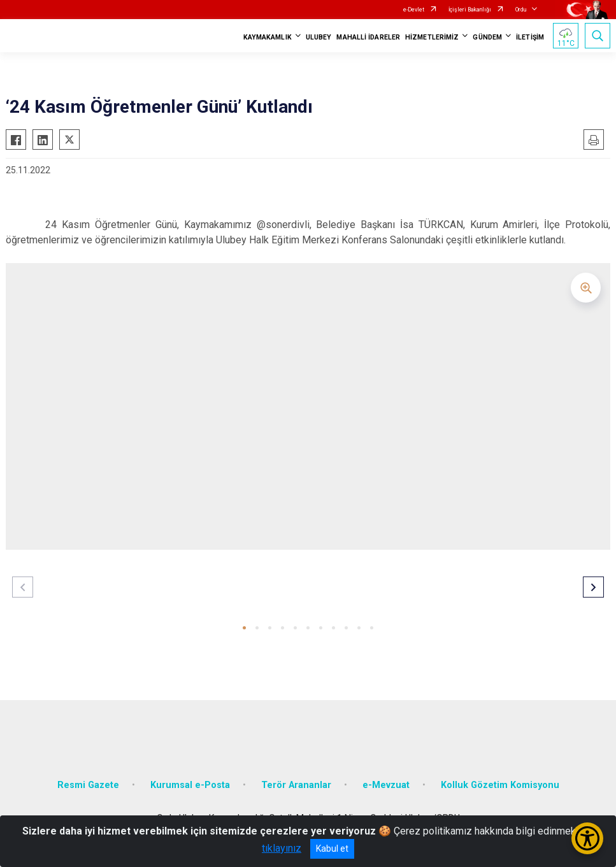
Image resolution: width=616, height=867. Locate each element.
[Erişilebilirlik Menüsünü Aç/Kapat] (587, 838)
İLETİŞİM (530, 37)
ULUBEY (319, 37)
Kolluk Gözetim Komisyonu (500, 785)
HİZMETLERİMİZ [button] (432, 37)
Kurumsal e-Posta (190, 785)
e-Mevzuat (386, 785)
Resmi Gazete (88, 785)
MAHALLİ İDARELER (368, 37)
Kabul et (332, 849)
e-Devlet (414, 10)
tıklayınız (282, 848)
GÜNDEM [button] (487, 37)
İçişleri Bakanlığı (470, 10)
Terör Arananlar (296, 785)
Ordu (521, 10)
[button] (244, 628)
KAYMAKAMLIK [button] (268, 37)
